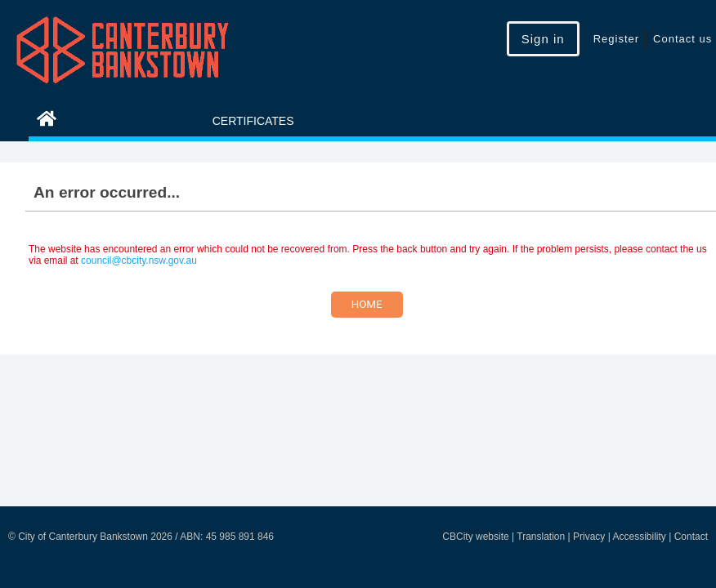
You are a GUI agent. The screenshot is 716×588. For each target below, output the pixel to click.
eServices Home (103, 121)
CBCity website (475, 537)
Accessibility (639, 537)
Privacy (589, 537)
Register (616, 39)
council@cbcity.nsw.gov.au (139, 261)
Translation (541, 537)
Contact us (682, 39)
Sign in (543, 39)
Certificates (253, 121)
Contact (691, 537)
